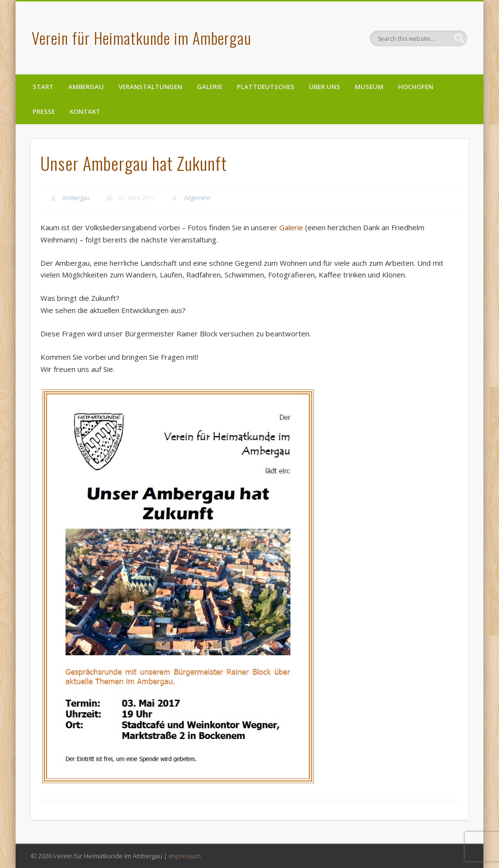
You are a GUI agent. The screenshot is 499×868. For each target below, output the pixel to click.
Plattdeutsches (266, 87)
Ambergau (86, 87)
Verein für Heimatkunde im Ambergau (142, 38)
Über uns (325, 87)
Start (43, 87)
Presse (44, 111)
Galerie (210, 87)
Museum (369, 87)
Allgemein (197, 198)
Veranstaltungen (150, 87)
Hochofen (416, 87)
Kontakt (85, 111)
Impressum (185, 856)
